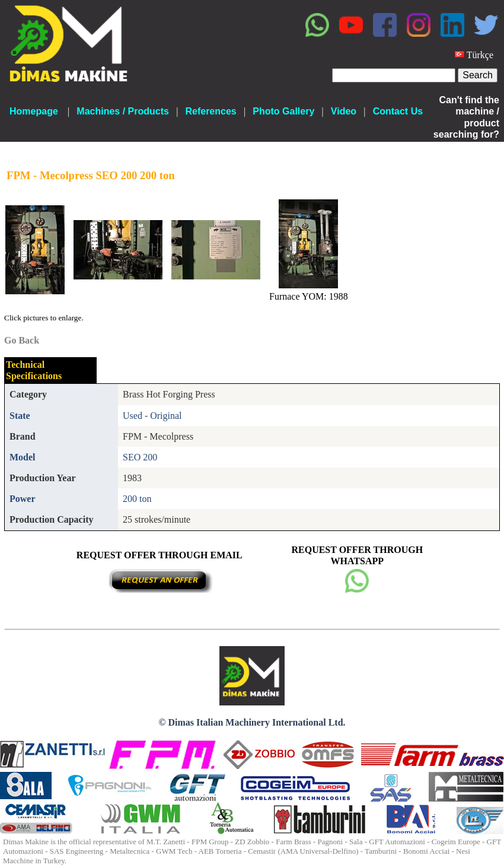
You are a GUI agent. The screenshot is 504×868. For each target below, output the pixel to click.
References (210, 111)
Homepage (34, 111)
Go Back (22, 340)
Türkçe (480, 55)
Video (344, 111)
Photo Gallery (283, 111)
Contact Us (398, 111)
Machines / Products (123, 111)
